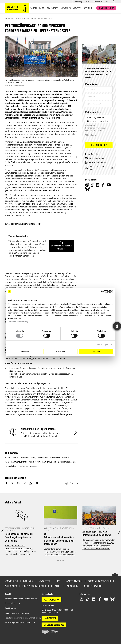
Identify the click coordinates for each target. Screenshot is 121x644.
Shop (107, 2)
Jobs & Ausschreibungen (34, 586)
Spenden (88, 8)
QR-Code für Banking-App (54, 625)
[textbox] (111, 121)
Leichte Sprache (97, 2)
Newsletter (44, 581)
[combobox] (99, 119)
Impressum (28, 581)
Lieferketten (12, 466)
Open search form (114, 2)
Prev (2, 532)
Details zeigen (102, 345)
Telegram (37, 483)
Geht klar (96, 352)
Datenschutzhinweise (94, 128)
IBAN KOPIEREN (50, 618)
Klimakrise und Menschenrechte (54, 458)
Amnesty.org (11, 586)
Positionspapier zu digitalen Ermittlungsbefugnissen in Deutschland (19, 537)
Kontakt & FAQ (11, 581)
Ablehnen (25, 352)
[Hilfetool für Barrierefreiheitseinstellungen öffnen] (117, 326)
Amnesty (77, 8)
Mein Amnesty (78, 2)
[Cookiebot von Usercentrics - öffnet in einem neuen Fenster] (103, 291)
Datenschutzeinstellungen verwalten (61, 247)
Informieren (52, 8)
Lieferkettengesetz (28, 466)
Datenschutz (72, 586)
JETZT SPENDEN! (50, 600)
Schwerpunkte (37, 8)
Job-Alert (56, 586)
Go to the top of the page (115, 576)
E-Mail (19, 483)
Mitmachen (66, 8)
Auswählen (60, 352)
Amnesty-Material (74, 581)
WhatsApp (31, 483)
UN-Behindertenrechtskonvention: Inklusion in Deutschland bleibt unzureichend (59, 539)
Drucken (71, 483)
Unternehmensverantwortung (20, 462)
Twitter (13, 483)
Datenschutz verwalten (99, 581)
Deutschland (12, 458)
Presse (87, 2)
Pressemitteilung (28, 458)
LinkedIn (25, 483)
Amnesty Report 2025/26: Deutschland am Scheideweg (97, 533)
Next (119, 532)
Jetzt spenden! (105, 8)
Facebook (7, 483)
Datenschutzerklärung (18, 321)
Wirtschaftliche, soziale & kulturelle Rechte (56, 462)
